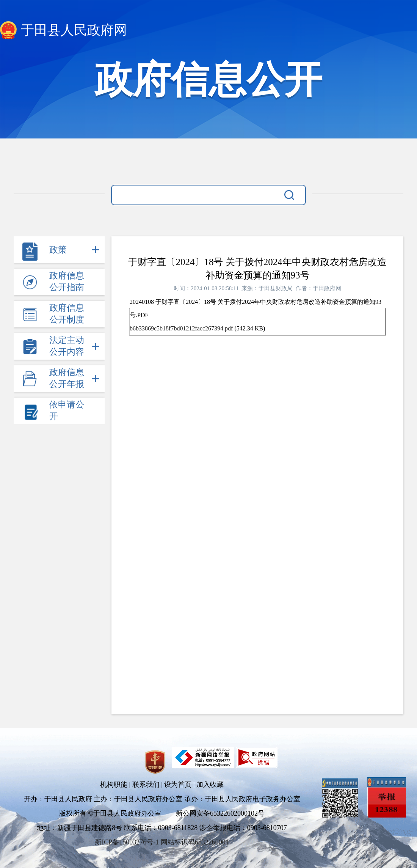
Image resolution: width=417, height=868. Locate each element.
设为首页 (178, 785)
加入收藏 (210, 785)
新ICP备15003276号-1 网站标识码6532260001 (162, 842)
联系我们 (146, 785)
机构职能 (114, 785)
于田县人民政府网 (74, 30)
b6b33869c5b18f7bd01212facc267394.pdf (181, 328)
